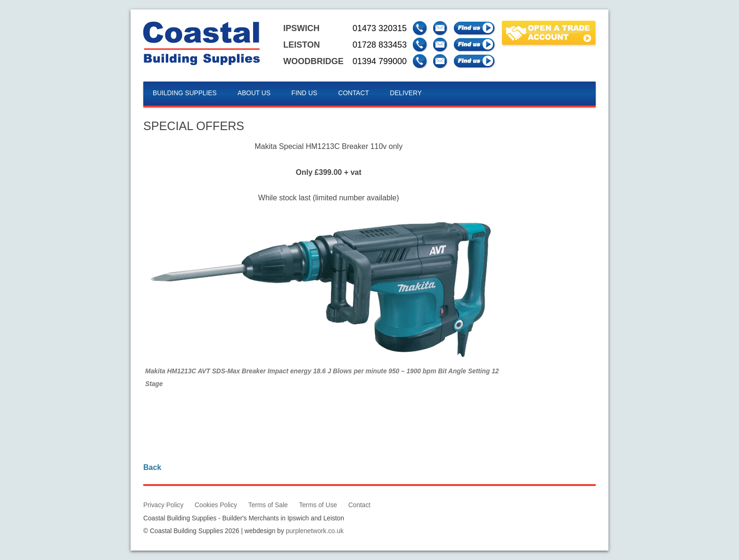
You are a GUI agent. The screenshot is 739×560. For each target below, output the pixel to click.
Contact (354, 93)
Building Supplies (185, 93)
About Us (254, 93)
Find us (304, 93)
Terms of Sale (268, 505)
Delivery (406, 93)
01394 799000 (380, 61)
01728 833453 (380, 45)
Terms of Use (318, 505)
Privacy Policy (163, 505)
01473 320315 (380, 28)
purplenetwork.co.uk (315, 531)
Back (152, 467)
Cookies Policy (216, 505)
